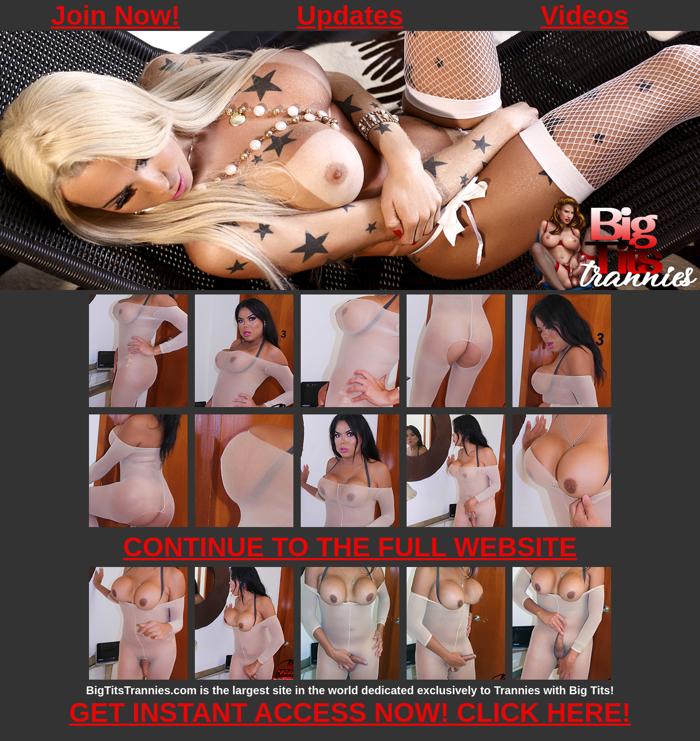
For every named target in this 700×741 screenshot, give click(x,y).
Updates (350, 15)
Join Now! (115, 15)
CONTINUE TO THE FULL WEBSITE (350, 547)
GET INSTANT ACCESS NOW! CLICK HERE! (350, 713)
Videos (585, 15)
